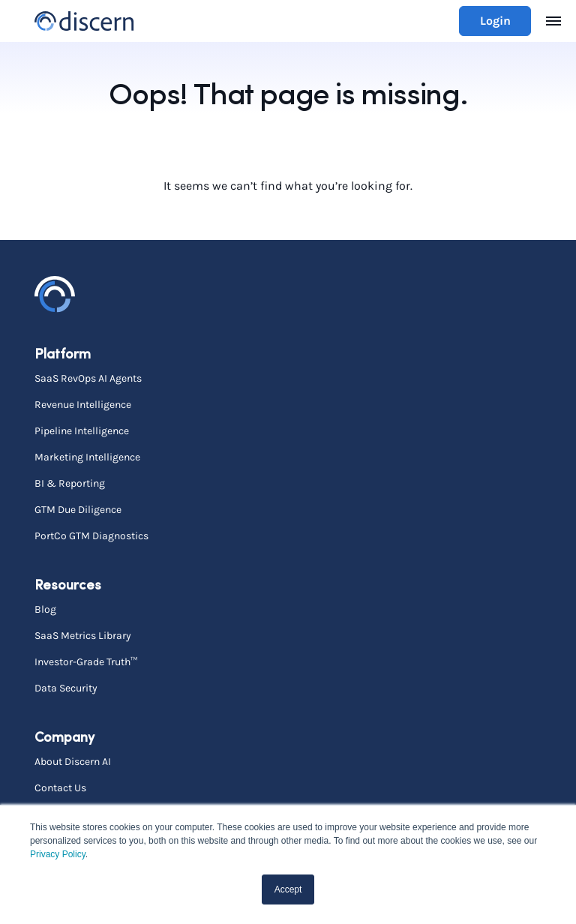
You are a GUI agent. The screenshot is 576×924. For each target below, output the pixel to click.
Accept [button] (288, 889)
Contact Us (60, 787)
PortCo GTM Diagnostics (91, 535)
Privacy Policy (58, 854)
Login (495, 21)
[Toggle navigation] (553, 21)
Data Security (66, 688)
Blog (45, 609)
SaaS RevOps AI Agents (88, 378)
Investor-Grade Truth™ (86, 661)
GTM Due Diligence (78, 509)
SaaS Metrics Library (83, 635)
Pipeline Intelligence (82, 430)
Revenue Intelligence (83, 404)
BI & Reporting (70, 483)
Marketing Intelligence (87, 457)
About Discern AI (73, 761)
